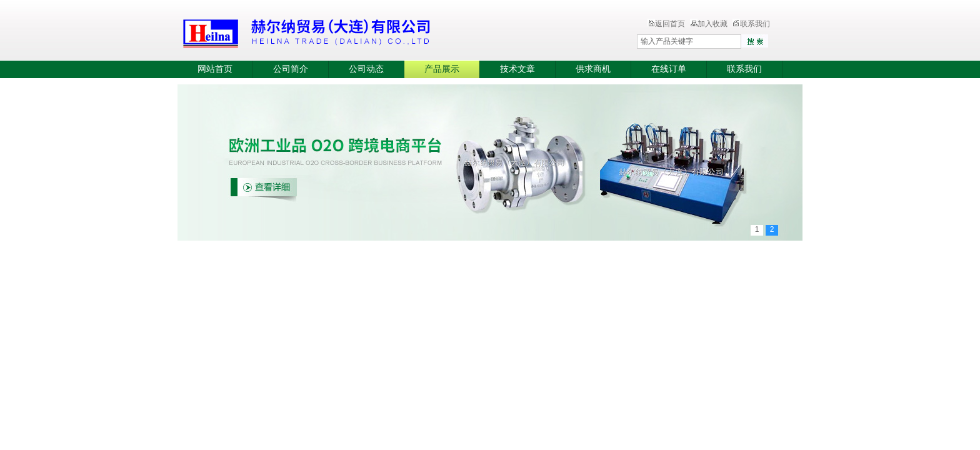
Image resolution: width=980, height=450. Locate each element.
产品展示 (442, 69)
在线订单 (669, 69)
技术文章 (517, 69)
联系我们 (751, 24)
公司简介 (291, 69)
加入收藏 (709, 24)
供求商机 (593, 69)
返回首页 (666, 24)
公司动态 (366, 69)
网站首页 (215, 69)
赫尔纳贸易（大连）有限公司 (381, 31)
